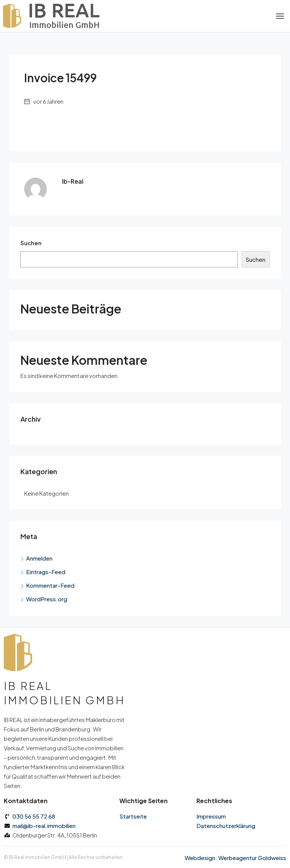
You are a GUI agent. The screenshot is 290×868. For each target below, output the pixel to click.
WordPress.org (47, 599)
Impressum (211, 816)
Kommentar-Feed (50, 585)
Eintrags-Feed (46, 572)
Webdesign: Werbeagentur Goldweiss (235, 858)
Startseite (133, 816)
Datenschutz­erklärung (226, 826)
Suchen (31, 243)
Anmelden (39, 558)
